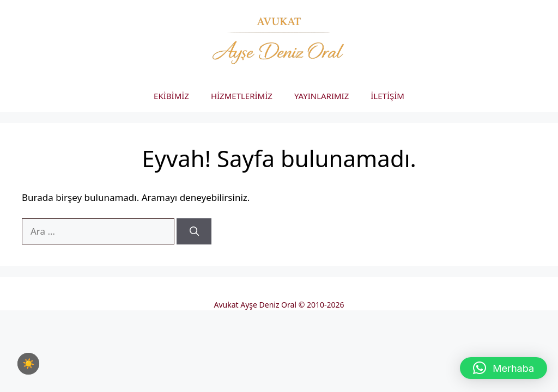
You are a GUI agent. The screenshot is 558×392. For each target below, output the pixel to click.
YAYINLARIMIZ (322, 96)
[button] (504, 368)
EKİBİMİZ (171, 96)
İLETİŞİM (387, 96)
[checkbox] (28, 364)
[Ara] (194, 231)
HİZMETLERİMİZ (242, 96)
